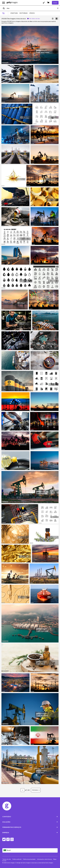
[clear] (59, 8)
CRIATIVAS (14, 13)
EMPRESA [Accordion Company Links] (30, 832)
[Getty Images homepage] (12, 3)
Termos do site (7, 859)
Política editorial (17, 859)
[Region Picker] (30, 850)
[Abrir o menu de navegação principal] (4, 3)
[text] (32, 8)
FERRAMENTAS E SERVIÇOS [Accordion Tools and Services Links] (30, 827)
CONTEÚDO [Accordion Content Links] (30, 817)
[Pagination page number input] (23, 790)
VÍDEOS (32, 13)
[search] (4, 8)
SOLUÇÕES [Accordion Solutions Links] (30, 822)
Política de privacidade (29, 859)
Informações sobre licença (44, 859)
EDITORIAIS (24, 13)
